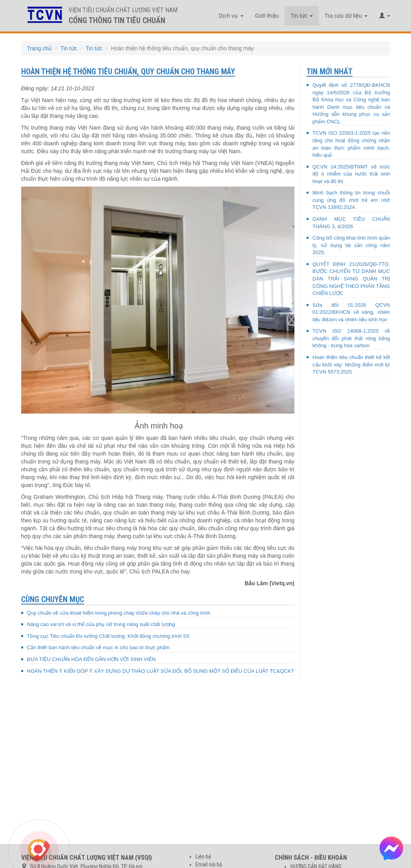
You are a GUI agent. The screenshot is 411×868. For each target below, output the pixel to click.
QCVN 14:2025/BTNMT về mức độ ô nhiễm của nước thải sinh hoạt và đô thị (351, 174)
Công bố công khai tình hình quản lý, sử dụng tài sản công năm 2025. (351, 245)
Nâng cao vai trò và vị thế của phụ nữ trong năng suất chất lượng (101, 624)
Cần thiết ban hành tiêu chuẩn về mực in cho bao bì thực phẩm (99, 647)
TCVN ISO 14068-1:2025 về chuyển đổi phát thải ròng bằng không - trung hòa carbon (351, 338)
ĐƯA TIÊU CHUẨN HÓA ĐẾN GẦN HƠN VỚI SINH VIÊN (91, 659)
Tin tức (302, 16)
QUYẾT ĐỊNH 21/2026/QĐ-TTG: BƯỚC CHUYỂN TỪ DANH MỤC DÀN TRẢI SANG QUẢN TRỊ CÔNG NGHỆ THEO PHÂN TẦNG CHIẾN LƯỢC (351, 279)
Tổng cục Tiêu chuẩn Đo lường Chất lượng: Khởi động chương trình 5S (108, 636)
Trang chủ (40, 48)
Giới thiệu (267, 16)
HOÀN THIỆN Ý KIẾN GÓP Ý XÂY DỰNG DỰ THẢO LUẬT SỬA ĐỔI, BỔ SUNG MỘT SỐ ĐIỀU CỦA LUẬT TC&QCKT (161, 671)
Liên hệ (203, 857)
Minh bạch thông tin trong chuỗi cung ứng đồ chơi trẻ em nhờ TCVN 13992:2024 (351, 200)
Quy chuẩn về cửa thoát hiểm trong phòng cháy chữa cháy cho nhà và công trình (119, 613)
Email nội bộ (209, 864)
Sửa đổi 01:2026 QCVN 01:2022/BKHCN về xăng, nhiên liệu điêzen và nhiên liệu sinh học (351, 312)
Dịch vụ (231, 16)
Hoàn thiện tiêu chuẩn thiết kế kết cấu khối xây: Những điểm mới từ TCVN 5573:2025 (351, 364)
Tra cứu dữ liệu (346, 16)
